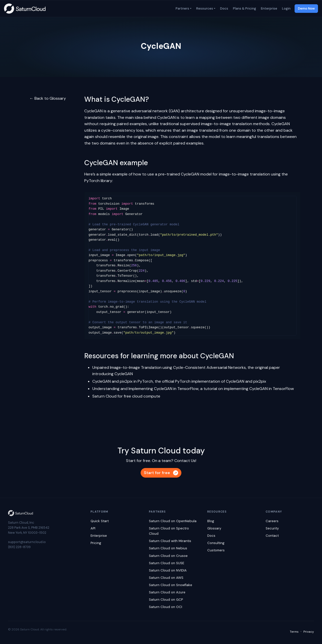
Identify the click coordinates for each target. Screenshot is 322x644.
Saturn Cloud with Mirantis (170, 541)
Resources (204, 8)
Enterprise (269, 8)
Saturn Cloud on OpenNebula (173, 521)
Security (272, 528)
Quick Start (100, 521)
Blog (211, 521)
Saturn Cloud (104, 396)
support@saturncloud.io (27, 542)
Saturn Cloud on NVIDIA (168, 570)
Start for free (161, 473)
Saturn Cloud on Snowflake (171, 585)
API (93, 528)
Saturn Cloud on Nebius (168, 548)
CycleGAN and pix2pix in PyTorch (123, 381)
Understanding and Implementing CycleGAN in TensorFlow (145, 389)
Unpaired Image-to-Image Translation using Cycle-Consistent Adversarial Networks (169, 367)
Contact (272, 536)
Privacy (309, 632)
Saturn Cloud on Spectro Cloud (169, 531)
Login (286, 8)
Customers (216, 550)
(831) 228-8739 (19, 547)
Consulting (216, 543)
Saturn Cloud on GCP (166, 600)
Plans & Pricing (244, 8)
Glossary (214, 528)
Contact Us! (185, 461)
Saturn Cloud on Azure (167, 592)
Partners (182, 8)
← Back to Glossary (48, 98)
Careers (272, 521)
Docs (224, 8)
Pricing (96, 543)
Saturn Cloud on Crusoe (168, 556)
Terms (294, 632)
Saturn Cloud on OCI (166, 607)
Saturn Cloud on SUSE (167, 563)
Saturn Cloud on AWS (166, 578)
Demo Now (306, 8)
